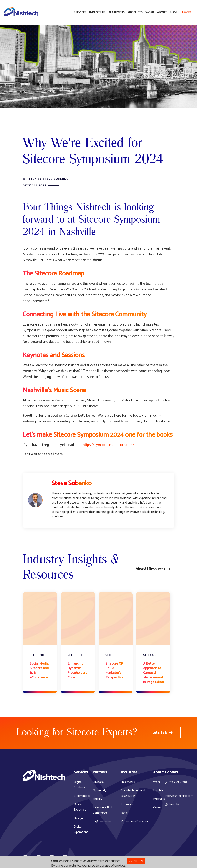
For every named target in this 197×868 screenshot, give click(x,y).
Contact (187, 12)
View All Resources (150, 569)
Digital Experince (80, 807)
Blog (173, 12)
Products (135, 12)
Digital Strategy (79, 785)
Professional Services (134, 821)
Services (80, 12)
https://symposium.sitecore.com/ (109, 445)
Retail (124, 813)
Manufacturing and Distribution (133, 793)
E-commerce (82, 796)
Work (150, 12)
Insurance (127, 804)
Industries (97, 12)
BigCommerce (102, 821)
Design (78, 818)
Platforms (116, 12)
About (162, 12)
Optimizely (99, 790)
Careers (158, 807)
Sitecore (98, 782)
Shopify (97, 799)
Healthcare (128, 782)
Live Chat (175, 804)
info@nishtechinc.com (179, 796)
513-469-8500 (178, 782)
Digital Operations (81, 829)
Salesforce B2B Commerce (103, 810)
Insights (158, 790)
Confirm (136, 861)
